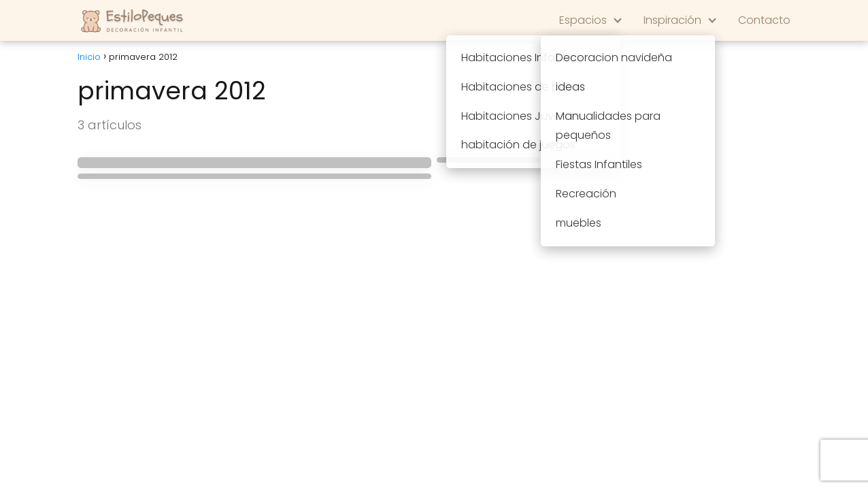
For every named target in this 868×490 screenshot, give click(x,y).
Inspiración (672, 20)
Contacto (764, 20)
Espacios (583, 20)
